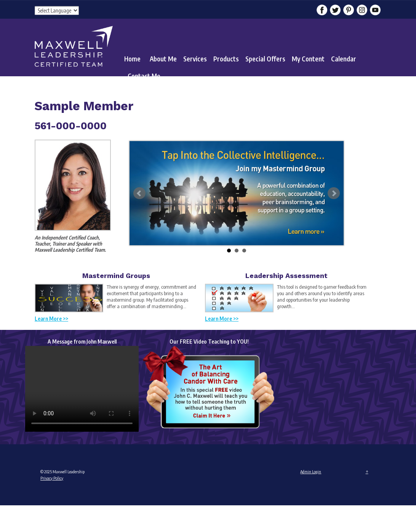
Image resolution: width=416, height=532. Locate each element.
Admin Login (311, 472)
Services (195, 59)
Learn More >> (51, 319)
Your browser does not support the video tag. (82, 389)
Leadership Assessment (286, 276)
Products (226, 59)
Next (334, 193)
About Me (163, 59)
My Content (308, 59)
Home (132, 59)
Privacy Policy (52, 478)
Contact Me (144, 76)
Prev (139, 193)
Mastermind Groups (116, 276)
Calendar (344, 59)
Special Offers (265, 59)
